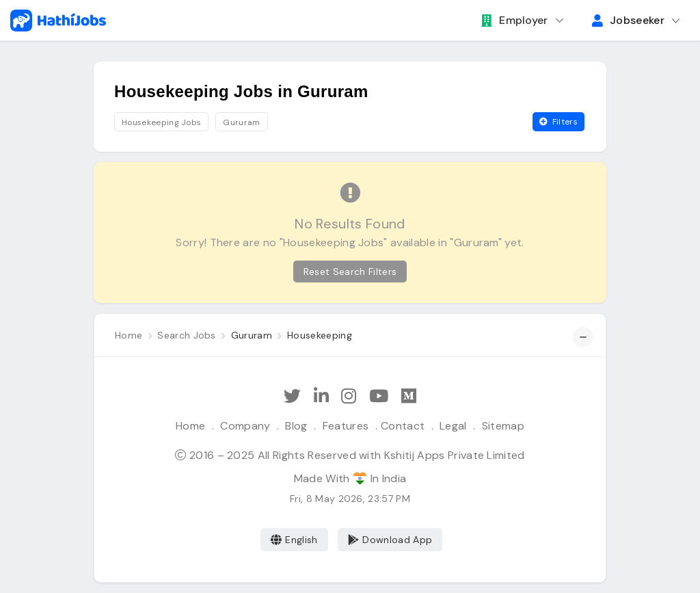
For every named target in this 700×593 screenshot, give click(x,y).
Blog (296, 426)
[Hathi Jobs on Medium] (409, 396)
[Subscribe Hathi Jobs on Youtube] (379, 396)
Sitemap (503, 426)
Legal (453, 426)
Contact (403, 426)
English (294, 540)
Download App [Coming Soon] (390, 540)
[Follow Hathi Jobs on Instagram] (349, 396)
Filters (558, 122)
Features (346, 426)
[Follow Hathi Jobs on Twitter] (292, 396)
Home (190, 426)
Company (245, 426)
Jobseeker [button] (628, 20)
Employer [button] (515, 20)
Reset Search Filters (350, 272)
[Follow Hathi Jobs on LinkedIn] (321, 396)
